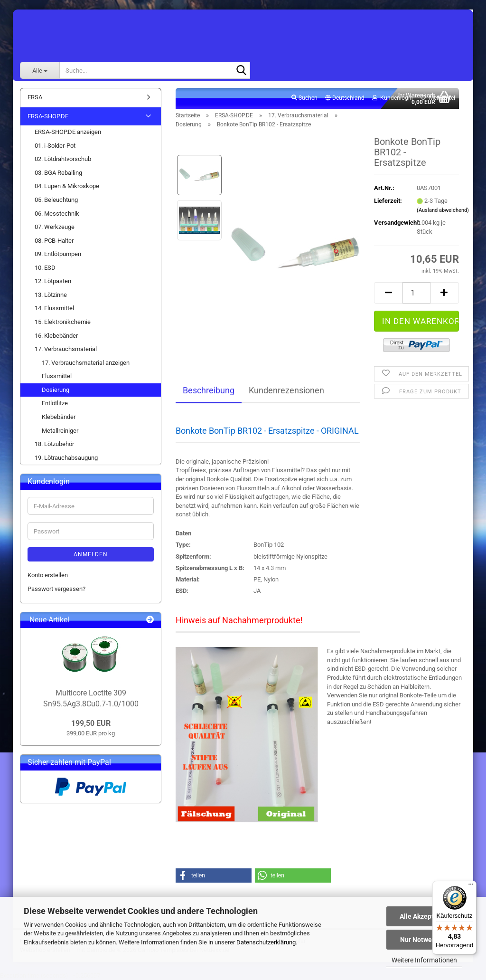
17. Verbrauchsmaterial (66, 349)
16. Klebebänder (56, 336)
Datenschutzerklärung (266, 942)
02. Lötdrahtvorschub (63, 159)
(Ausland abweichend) (443, 210)
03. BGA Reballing (58, 173)
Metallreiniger (60, 431)
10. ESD (45, 268)
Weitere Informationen (424, 960)
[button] (345, 98)
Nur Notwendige (425, 940)
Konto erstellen (48, 575)
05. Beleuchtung (56, 200)
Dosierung (56, 390)
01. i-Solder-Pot (55, 146)
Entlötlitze (55, 403)
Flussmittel (57, 376)
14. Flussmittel (54, 308)
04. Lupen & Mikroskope (67, 186)
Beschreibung (209, 390)
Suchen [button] (304, 98)
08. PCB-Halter (54, 241)
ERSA (35, 97)
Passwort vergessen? (56, 589)
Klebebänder (59, 417)
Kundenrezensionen (286, 390)
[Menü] (471, 886)
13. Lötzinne (51, 295)
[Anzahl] (416, 293)
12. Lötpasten (53, 281)
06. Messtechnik (57, 214)
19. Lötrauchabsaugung (66, 458)
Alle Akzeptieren (425, 916)
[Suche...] (40, 70)
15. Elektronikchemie (63, 322)
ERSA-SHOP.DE (48, 116)
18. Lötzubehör (54, 444)
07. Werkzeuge (55, 227)
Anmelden (91, 554)
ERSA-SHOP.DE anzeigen (68, 132)
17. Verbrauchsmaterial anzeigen (86, 363)
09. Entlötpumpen (58, 254)
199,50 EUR (91, 723)
